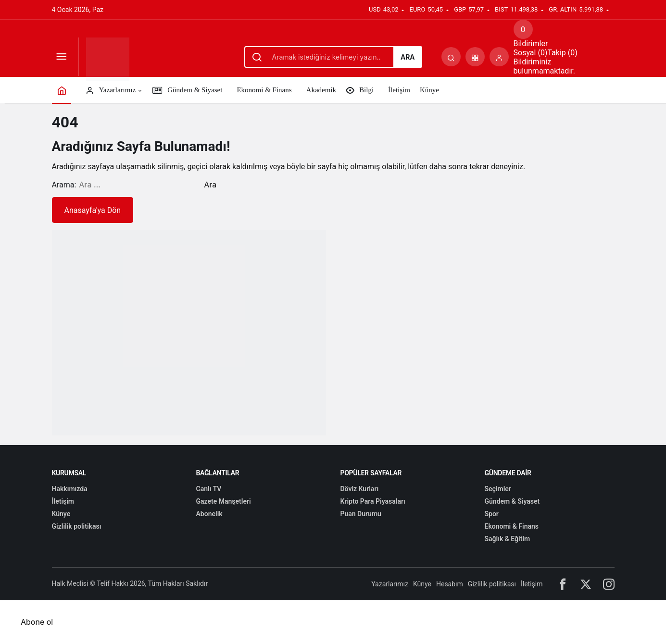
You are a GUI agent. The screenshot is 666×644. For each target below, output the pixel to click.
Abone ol (37, 622)
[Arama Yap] (451, 57)
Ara (408, 57)
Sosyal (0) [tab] (531, 53)
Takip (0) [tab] (562, 53)
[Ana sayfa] (62, 90)
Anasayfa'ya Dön (93, 210)
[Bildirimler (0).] (523, 29)
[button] (475, 57)
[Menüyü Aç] (62, 57)
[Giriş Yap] (499, 57)
